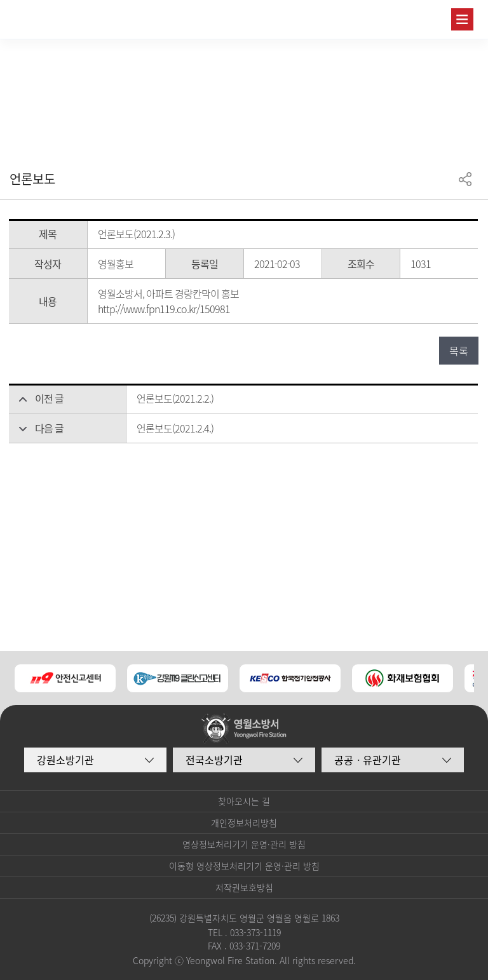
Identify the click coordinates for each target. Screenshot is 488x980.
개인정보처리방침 (244, 822)
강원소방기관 (65, 760)
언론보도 (32, 179)
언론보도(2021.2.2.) (175, 398)
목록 (459, 351)
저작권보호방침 (244, 887)
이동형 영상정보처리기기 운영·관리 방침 (244, 866)
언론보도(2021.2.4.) (175, 428)
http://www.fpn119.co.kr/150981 (164, 309)
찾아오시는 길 (244, 801)
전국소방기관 (214, 760)
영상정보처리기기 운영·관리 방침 (244, 844)
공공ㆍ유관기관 (368, 760)
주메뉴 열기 (462, 19)
